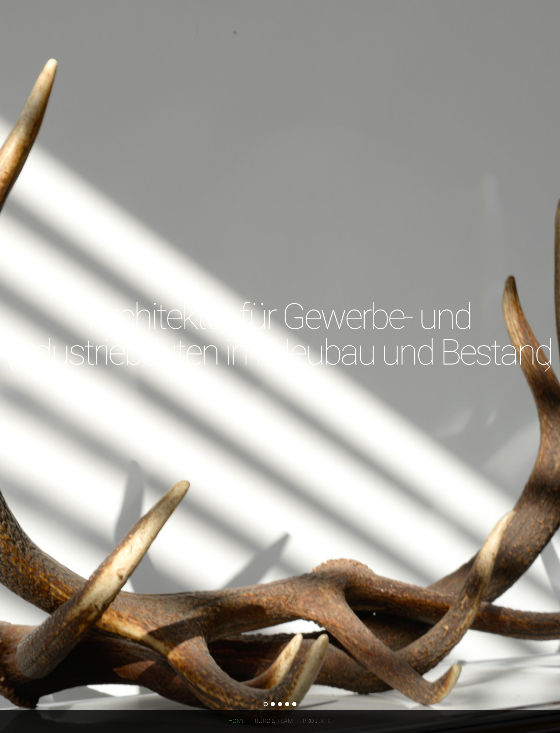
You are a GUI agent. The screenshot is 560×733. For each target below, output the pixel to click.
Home (237, 721)
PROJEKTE (317, 721)
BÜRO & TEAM (274, 721)
